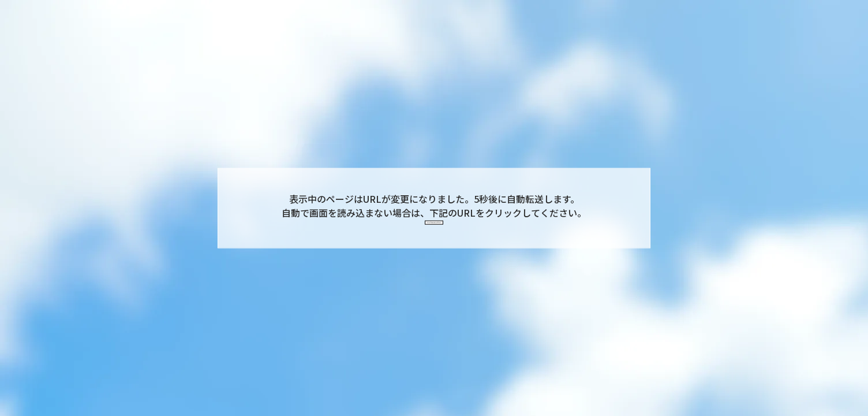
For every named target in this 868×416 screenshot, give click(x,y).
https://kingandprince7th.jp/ (434, 228)
